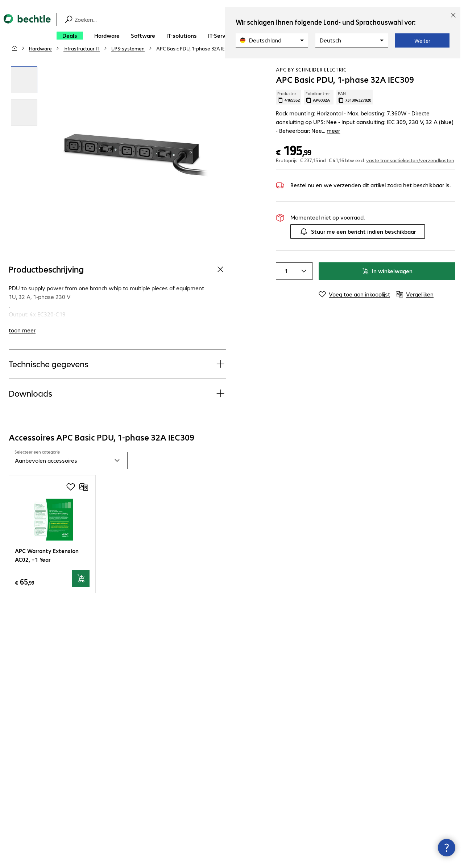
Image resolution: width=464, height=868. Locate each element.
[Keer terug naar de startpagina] (27, 29)
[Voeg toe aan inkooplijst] (435, 65)
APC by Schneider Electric (311, 87)
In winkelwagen (387, 280)
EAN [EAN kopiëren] (355, 114)
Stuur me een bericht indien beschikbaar (358, 240)
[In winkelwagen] (81, 596)
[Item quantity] (285, 280)
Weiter (422, 41)
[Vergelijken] (449, 65)
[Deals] (70, 36)
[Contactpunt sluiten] (447, 848)
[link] (196, 66)
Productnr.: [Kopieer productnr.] (289, 114)
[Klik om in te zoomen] (24, 97)
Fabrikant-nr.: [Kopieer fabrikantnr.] (319, 114)
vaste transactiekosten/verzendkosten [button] (410, 169)
